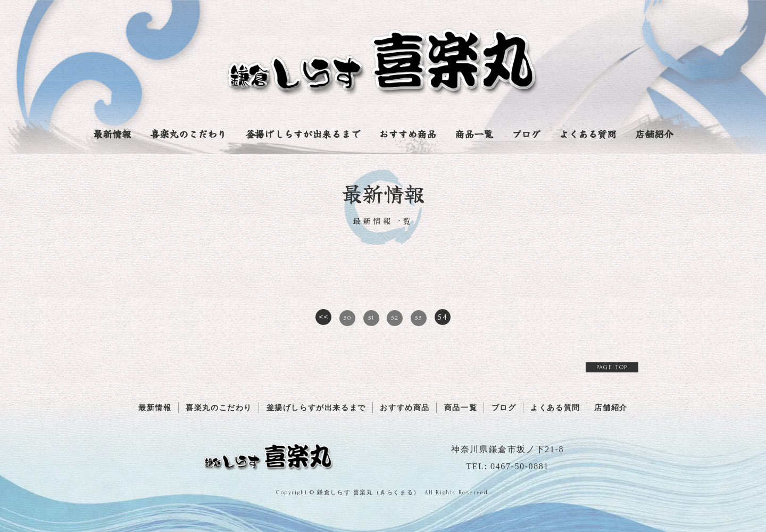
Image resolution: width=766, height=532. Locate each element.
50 (347, 318)
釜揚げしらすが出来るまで (303, 134)
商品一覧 (474, 134)
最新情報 (112, 134)
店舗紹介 (654, 134)
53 (418, 318)
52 (395, 318)
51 (371, 318)
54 (442, 317)
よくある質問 (588, 134)
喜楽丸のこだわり (188, 134)
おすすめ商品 (407, 134)
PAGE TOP (612, 367)
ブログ (526, 134)
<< (324, 317)
